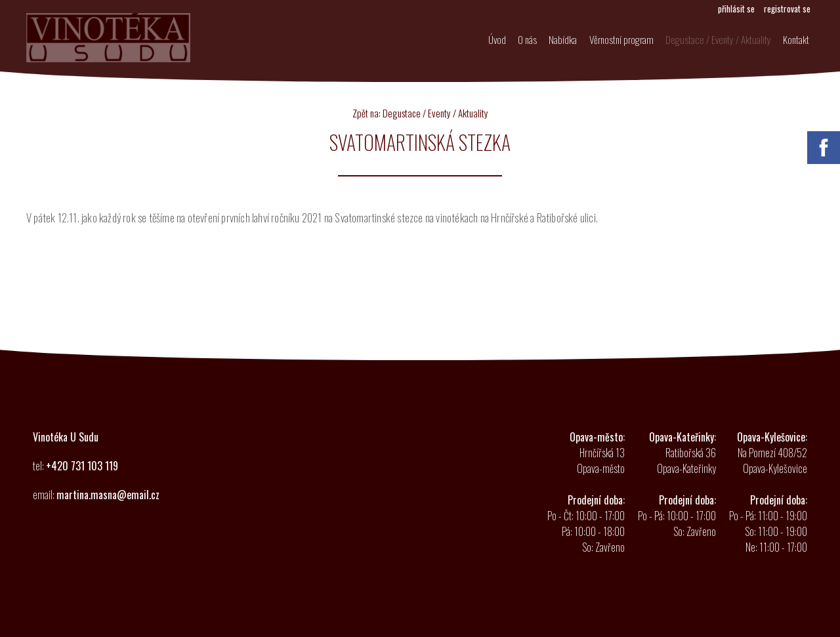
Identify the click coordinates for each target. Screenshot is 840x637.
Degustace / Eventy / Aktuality (713, 41)
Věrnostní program (613, 41)
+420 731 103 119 (82, 466)
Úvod (479, 41)
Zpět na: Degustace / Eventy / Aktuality (420, 113)
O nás (513, 41)
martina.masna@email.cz (108, 495)
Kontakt (794, 41)
